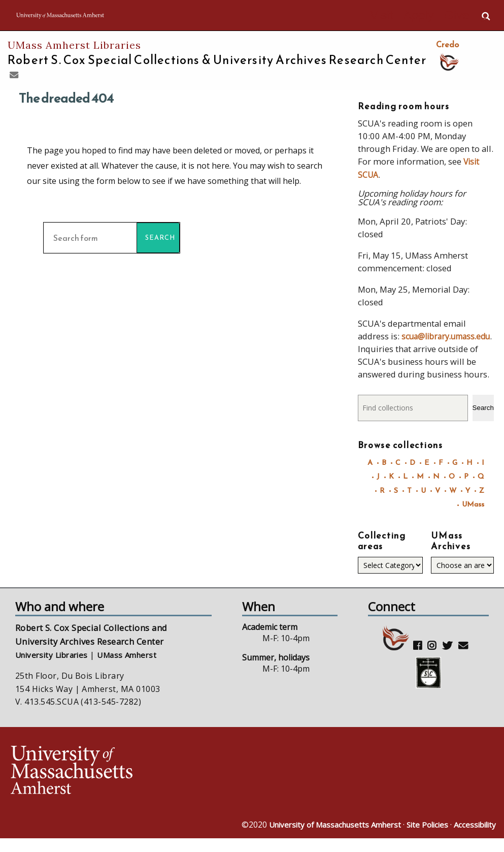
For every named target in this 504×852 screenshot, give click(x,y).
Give (461, 16)
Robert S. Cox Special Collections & (217, 60)
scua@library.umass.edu (407, 348)
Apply (432, 16)
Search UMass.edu (486, 16)
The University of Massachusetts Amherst (112, 15)
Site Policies (423, 838)
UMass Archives (451, 554)
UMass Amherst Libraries (74, 45)
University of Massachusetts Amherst (324, 838)
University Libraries (55, 668)
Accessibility (473, 838)
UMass (472, 516)
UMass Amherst (136, 668)
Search (483, 419)
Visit (404, 16)
